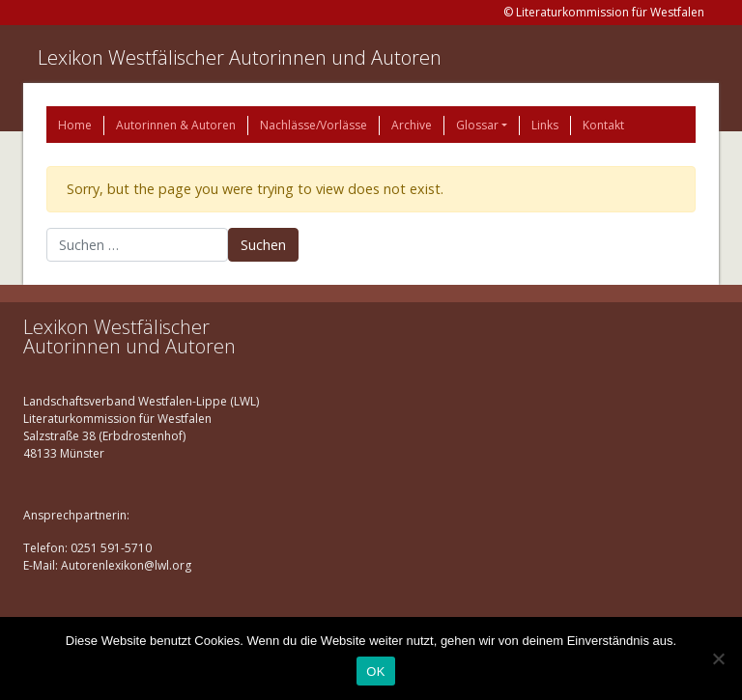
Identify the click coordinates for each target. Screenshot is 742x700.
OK (375, 672)
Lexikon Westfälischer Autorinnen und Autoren (240, 57)
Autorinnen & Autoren (176, 125)
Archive (412, 125)
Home (75, 125)
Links (545, 125)
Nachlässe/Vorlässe (314, 125)
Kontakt (603, 125)
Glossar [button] (477, 125)
